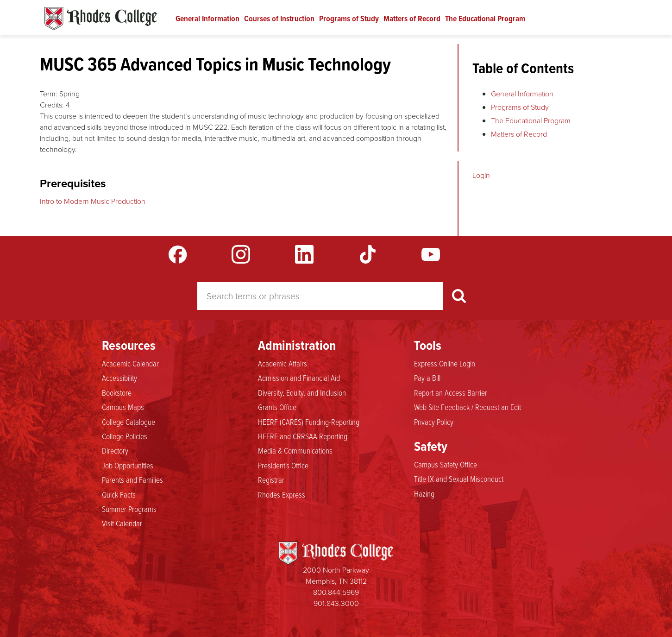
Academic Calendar (130, 364)
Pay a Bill (427, 378)
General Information (207, 19)
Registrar (271, 480)
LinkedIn (304, 254)
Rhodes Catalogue (101, 19)
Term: (49, 94)
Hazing (424, 494)
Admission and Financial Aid (299, 378)
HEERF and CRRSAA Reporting (303, 436)
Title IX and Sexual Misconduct (459, 479)
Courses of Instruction (279, 19)
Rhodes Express (282, 495)
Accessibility (119, 378)
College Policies (125, 436)
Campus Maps (123, 407)
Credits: (52, 105)
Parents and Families (132, 480)
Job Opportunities (128, 466)
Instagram (241, 254)
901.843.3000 (336, 603)
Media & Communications (295, 451)
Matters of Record (412, 19)
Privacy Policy (434, 422)
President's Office (283, 466)
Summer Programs (129, 509)
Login (481, 175)
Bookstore (117, 393)
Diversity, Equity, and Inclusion (302, 393)
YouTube (431, 254)
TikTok (368, 254)
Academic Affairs (283, 364)
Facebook (178, 254)
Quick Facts (119, 495)
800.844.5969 (336, 592)
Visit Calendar (122, 523)
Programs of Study (349, 19)
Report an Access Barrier (451, 393)
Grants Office (277, 407)
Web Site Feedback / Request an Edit (468, 407)
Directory (115, 451)
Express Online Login (445, 364)
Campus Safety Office (446, 465)
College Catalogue (129, 422)
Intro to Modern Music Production (93, 201)
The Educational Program (485, 19)
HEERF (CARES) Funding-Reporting (309, 422)
